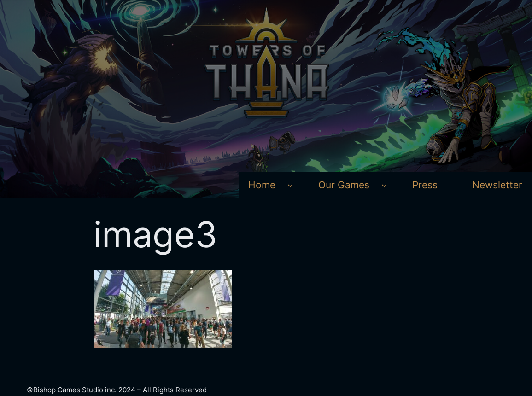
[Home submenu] (290, 185)
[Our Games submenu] (384, 185)
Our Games (344, 185)
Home (262, 185)
